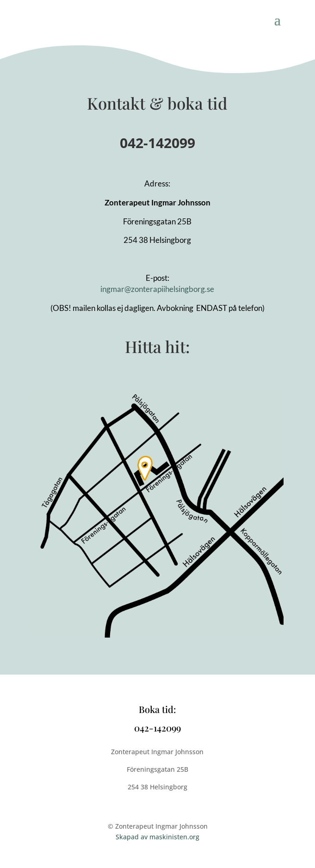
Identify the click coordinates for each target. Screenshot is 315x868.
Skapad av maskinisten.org (157, 837)
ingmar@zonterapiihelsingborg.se (157, 289)
